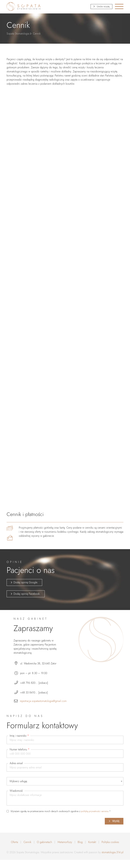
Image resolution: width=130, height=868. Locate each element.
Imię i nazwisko (19, 736)
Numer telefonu (20, 750)
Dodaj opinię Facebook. (27, 594)
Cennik (27, 842)
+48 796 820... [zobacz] (34, 683)
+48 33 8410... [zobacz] (34, 693)
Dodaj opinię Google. (26, 582)
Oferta (14, 842)
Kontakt (92, 842)
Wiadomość (16, 791)
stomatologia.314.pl (112, 852)
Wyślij (115, 821)
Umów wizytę (103, 6)
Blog (80, 842)
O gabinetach (44, 842)
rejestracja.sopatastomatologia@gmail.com (43, 701)
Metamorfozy (65, 842)
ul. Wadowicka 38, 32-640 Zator (38, 663)
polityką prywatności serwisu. (95, 811)
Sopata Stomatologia (18, 34)
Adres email (16, 763)
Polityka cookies (110, 842)
